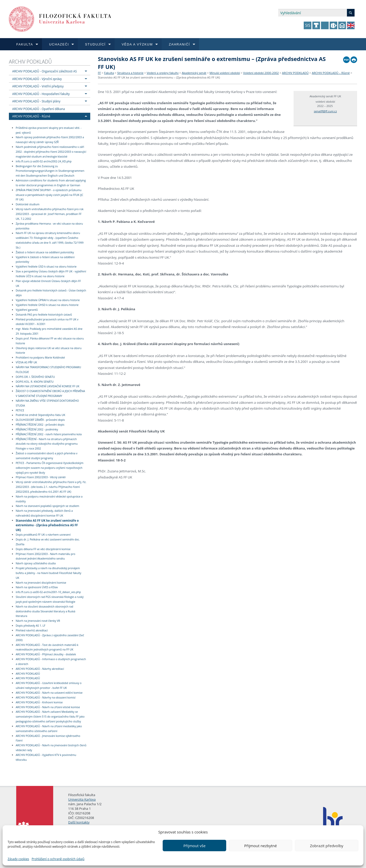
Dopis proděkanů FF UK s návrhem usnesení (43, 535)
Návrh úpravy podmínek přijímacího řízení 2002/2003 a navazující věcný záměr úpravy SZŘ (50, 140)
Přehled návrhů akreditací (32, 630)
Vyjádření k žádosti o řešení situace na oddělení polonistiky (45, 260)
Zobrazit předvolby (326, 846)
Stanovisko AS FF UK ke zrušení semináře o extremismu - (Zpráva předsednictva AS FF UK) (47, 525)
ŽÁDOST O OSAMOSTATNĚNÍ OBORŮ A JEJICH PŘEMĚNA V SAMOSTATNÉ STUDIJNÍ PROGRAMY (50, 393)
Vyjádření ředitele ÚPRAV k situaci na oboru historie (48, 300)
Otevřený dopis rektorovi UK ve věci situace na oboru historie (49, 351)
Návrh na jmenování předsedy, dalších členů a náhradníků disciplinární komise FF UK (44, 513)
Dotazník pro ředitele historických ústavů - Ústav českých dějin (51, 293)
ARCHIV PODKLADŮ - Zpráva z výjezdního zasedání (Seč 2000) (50, 638)
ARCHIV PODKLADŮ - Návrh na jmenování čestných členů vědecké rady (51, 748)
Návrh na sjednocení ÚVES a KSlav (37, 587)
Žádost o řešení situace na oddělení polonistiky (45, 252)
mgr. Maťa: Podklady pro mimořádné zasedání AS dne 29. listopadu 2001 (49, 331)
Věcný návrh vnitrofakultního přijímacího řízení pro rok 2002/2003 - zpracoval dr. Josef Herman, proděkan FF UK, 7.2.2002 (50, 214)
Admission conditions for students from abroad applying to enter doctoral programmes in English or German (51, 183)
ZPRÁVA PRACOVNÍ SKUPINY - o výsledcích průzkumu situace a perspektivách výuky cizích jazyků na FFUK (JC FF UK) (50, 195)
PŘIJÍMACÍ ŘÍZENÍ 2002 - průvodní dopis (40, 425)
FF (99, 73)
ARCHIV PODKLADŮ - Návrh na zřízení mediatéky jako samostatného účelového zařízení (49, 729)
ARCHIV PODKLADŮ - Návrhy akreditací (40, 669)
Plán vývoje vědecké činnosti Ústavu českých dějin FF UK (48, 283)
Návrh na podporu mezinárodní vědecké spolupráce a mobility (49, 499)
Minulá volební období (225, 73)
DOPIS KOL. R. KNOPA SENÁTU (35, 382)
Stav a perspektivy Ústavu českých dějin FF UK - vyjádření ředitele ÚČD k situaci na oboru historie (51, 274)
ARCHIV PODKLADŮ (30, 62)
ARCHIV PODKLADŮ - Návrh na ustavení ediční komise (49, 693)
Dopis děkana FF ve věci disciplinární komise (43, 549)
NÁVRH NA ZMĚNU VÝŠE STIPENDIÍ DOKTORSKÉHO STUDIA (47, 403)
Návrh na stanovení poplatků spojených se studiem (48, 506)
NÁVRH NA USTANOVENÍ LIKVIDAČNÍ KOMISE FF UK (48, 386)
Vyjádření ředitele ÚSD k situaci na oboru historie (46, 267)
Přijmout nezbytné (261, 846)
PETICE (20, 410)
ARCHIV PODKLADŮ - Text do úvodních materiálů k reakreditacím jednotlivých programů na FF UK (47, 647)
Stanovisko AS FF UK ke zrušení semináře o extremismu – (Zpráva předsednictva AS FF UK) (159, 77)
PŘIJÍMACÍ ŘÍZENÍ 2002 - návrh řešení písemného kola (49, 434)
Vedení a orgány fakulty (163, 73)
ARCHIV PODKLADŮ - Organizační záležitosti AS (44, 71)
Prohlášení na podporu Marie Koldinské (40, 358)
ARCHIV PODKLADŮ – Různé (331, 73)
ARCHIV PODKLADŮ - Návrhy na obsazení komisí (46, 697)
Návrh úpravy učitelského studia (36, 563)
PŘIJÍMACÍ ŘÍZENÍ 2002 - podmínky (37, 429)
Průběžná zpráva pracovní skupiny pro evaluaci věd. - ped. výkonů (49, 130)
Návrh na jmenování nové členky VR (38, 621)
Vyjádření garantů (27, 310)
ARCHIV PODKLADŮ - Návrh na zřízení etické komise (48, 707)
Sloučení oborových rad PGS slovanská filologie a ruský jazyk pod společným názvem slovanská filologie (50, 599)
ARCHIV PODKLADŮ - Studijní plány (36, 101)
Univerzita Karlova (82, 799)
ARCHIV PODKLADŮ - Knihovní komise (39, 702)
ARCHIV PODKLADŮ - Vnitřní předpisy (38, 86)
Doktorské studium (28, 204)
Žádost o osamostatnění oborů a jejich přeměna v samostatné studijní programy (47, 456)
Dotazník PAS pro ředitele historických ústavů (44, 315)
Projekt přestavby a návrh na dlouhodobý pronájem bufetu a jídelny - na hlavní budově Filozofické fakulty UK (49, 573)
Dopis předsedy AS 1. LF (31, 626)
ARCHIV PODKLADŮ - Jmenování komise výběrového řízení (48, 738)
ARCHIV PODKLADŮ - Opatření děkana (39, 109)
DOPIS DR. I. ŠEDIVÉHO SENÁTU (35, 377)
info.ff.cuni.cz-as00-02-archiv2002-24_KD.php (44, 161)
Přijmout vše (194, 846)
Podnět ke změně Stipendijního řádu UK (41, 415)
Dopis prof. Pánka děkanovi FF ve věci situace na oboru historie (50, 341)
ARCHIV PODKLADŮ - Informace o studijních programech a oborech (51, 662)
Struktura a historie (130, 73)
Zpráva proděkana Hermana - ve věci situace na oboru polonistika (49, 226)
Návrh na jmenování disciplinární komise (41, 583)
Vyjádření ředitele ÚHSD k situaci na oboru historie (47, 305)
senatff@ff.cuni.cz (325, 111)
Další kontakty (79, 822)
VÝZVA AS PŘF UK (26, 362)
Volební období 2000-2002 (261, 73)
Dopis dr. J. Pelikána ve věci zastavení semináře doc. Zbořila (48, 542)
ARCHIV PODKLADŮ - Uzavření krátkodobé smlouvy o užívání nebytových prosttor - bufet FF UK (49, 685)
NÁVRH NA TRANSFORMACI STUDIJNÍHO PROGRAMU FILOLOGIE (48, 370)
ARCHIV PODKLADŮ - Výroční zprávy (37, 79)
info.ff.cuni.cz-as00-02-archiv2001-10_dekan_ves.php (48, 592)
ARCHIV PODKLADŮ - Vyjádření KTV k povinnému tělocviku (46, 757)
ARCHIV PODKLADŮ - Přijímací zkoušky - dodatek (46, 654)
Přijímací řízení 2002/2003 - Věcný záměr (41, 477)
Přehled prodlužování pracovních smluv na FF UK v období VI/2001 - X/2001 (47, 322)
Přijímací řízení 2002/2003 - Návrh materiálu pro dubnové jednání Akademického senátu (45, 556)
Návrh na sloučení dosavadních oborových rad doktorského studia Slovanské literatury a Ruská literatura (45, 611)
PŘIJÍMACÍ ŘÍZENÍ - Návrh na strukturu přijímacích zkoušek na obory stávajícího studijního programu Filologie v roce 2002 (47, 444)
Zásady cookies (18, 859)
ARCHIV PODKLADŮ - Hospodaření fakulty (41, 94)
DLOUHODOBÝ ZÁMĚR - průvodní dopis (40, 420)
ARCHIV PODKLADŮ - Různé (31, 116)
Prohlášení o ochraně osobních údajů (58, 859)
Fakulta (109, 73)
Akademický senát (194, 73)
